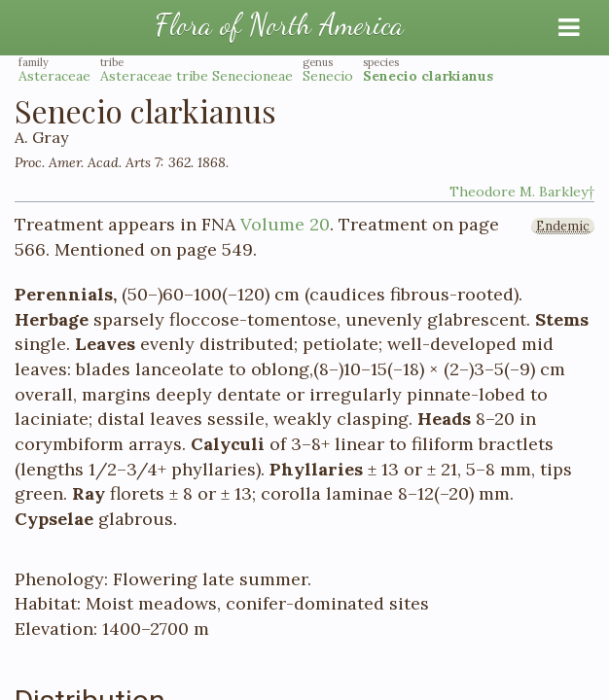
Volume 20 (285, 224)
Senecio (328, 76)
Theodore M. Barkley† (522, 192)
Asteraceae (54, 76)
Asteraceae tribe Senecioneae (197, 76)
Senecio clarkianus (428, 76)
